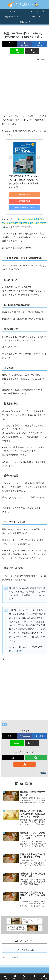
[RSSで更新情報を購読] (25, 764)
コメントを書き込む (25, 950)
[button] (32, 51)
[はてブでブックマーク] (39, 44)
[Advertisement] (24, 87)
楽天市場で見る (25, 201)
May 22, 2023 (16, 651)
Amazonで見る (24, 194)
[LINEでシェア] (17, 51)
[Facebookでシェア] (24, 44)
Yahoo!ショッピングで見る (24, 208)
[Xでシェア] (10, 44)
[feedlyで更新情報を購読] (36, 758)
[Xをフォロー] (13, 758)
